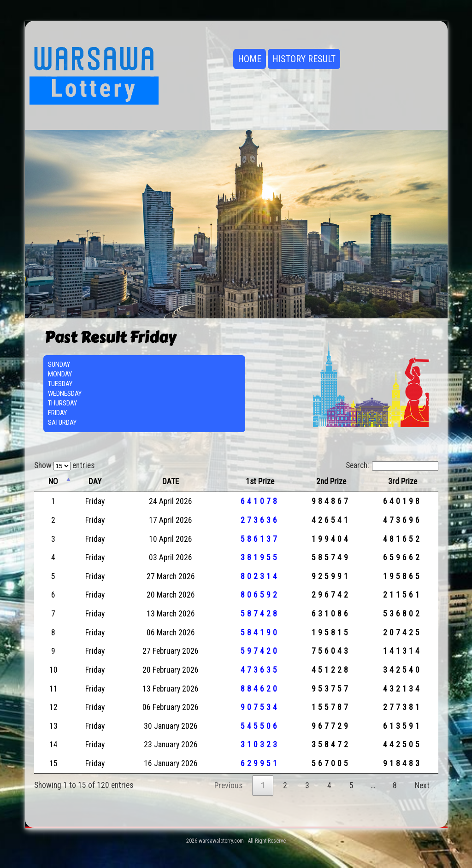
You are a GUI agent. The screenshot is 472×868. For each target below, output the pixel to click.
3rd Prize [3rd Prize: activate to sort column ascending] (403, 481)
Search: (392, 465)
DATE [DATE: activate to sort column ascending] (171, 481)
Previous (228, 786)
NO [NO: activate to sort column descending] (53, 481)
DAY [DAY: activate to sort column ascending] (95, 481)
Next (422, 786)
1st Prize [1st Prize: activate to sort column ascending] (260, 481)
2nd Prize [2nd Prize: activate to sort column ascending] (331, 481)
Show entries (64, 465)
